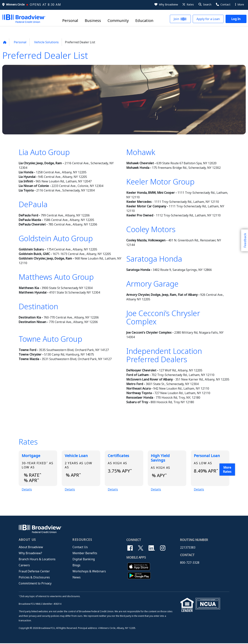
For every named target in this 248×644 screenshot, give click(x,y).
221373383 (188, 548)
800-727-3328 (190, 563)
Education (144, 21)
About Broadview (31, 548)
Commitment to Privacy (35, 584)
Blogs (76, 566)
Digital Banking (84, 560)
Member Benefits (85, 554)
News (77, 578)
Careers (24, 566)
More (240, 4)
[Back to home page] (5, 42)
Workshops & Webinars (89, 572)
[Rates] (188, 5)
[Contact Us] (223, 5)
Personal (70, 21)
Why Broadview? (30, 554)
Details (27, 490)
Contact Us (80, 548)
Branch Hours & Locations (37, 560)
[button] (205, 5)
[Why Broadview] (166, 5)
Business (93, 21)
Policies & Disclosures (34, 578)
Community (118, 21)
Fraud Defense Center (34, 572)
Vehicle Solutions (46, 42)
